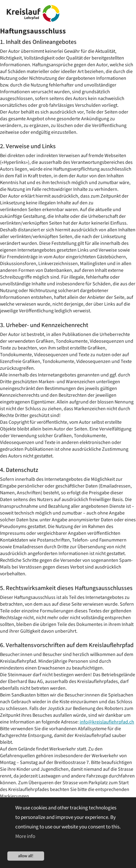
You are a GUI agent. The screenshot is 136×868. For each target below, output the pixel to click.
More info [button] (25, 836)
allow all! (26, 856)
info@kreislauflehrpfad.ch (107, 722)
